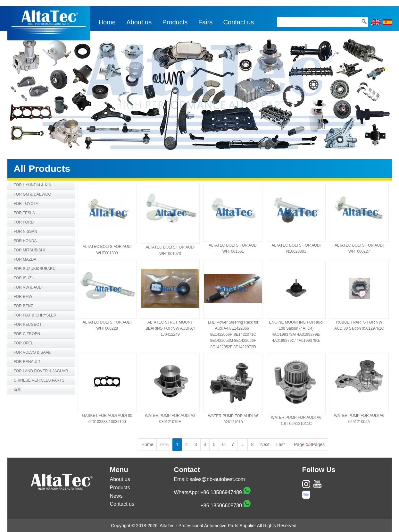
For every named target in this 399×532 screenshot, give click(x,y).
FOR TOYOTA (26, 204)
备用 (18, 390)
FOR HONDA (25, 241)
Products (175, 22)
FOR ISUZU (24, 278)
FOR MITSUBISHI (29, 250)
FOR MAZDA (25, 259)
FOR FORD (24, 222)
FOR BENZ (24, 306)
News (116, 496)
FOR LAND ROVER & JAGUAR (41, 371)
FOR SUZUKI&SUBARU (35, 269)
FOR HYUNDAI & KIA (33, 185)
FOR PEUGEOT (28, 325)
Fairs (205, 22)
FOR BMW (23, 297)
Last (280, 444)
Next (265, 444)
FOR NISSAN (25, 232)
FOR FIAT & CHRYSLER (35, 315)
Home (107, 22)
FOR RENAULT (27, 362)
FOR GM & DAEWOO (33, 194)
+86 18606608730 (221, 506)
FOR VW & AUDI (28, 287)
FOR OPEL (24, 343)
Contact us (239, 22)
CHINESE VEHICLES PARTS (39, 380)
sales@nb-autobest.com (217, 479)
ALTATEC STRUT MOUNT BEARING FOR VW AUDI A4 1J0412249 (170, 328)
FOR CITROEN (27, 334)
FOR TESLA (24, 213)
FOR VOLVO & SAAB (32, 352)
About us (139, 22)
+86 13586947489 (221, 492)
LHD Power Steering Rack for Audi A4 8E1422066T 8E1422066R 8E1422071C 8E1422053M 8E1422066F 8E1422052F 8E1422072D (233, 335)
